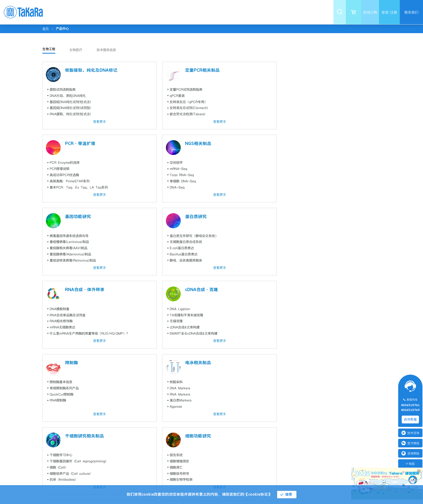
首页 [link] (46, 29)
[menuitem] (108, 12)
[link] (62, 29)
